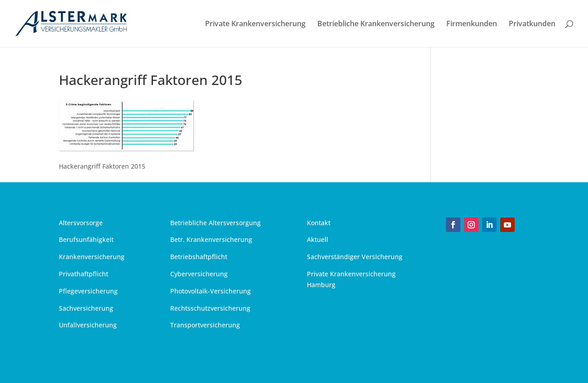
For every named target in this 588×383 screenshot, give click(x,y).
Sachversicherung (86, 308)
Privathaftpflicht (84, 274)
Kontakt (319, 223)
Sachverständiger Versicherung (355, 257)
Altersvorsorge (81, 223)
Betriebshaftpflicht (199, 257)
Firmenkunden (472, 24)
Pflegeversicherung (88, 291)
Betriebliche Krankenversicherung (376, 24)
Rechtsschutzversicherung (210, 308)
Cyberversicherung (199, 274)
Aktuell (318, 239)
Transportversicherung (205, 325)
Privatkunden (532, 24)
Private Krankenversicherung (255, 24)
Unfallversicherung (88, 325)
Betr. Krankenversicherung (211, 239)
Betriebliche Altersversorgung (215, 223)
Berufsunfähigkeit (86, 239)
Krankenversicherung (92, 257)
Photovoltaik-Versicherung (210, 291)
